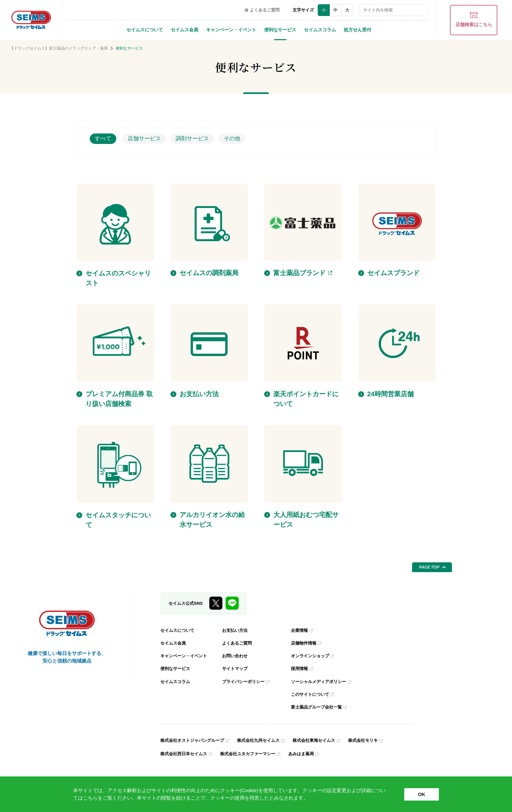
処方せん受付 (358, 30)
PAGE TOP (429, 567)
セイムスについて (145, 30)
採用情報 (300, 668)
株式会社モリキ (376, 740)
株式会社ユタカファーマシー (253, 753)
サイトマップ (236, 668)
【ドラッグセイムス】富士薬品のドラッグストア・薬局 (59, 48)
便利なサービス (280, 30)
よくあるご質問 (238, 643)
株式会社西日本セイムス (185, 753)
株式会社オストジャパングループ (195, 740)
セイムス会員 (184, 30)
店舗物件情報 (305, 643)
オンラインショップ (312, 656)
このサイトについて (312, 694)
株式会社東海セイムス (324, 740)
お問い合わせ (236, 656)
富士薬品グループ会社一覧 (318, 707)
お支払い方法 (236, 630)
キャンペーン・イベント (231, 30)
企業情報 (300, 630)
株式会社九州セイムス (265, 740)
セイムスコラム (320, 30)
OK (422, 794)
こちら (90, 798)
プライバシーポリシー (245, 681)
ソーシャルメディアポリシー (321, 681)
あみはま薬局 (310, 753)
